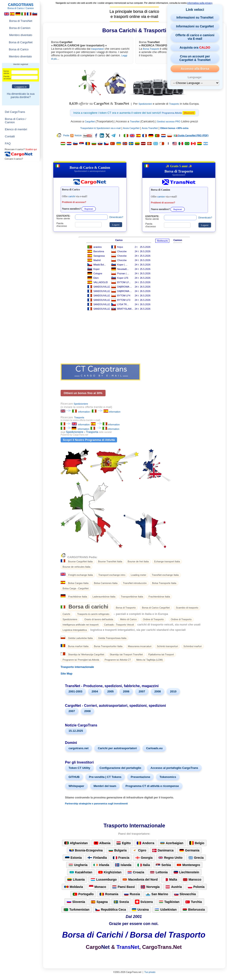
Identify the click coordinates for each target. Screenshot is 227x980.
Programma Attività (172, 113)
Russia (132, 894)
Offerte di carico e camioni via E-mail (195, 37)
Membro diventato (21, 35)
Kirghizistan (110, 872)
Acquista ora (195, 47)
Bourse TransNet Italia (110, 561)
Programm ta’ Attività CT (118, 660)
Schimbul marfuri (193, 646)
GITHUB (74, 777)
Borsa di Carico (19, 49)
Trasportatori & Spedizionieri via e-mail (101, 128)
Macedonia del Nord (140, 880)
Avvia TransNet (150, 128)
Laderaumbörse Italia (104, 597)
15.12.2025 (76, 731)
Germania (189, 850)
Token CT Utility (79, 768)
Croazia (136, 872)
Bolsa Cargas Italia (78, 583)
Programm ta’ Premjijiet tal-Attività (81, 660)
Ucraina (140, 910)
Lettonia (159, 872)
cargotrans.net (79, 748)
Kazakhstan (81, 872)
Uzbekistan (166, 910)
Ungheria (78, 865)
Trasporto (174, 104)
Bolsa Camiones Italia (106, 583)
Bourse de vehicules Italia (76, 567)
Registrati (89, 209)
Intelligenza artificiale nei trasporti (81, 625)
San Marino (157, 894)
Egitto (124, 843)
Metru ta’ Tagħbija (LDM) (150, 660)
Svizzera (144, 902)
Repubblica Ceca (111, 910)
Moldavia (74, 887)
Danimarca (163, 850)
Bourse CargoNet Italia (80, 561)
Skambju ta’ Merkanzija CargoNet (86, 654)
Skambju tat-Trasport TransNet (126, 654)
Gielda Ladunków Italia (80, 638)
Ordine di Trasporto (153, 619)
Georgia (144, 858)
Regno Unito (170, 858)
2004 (95, 691)
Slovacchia (185, 894)
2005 (111, 691)
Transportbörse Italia (132, 597)
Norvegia (150, 887)
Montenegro (188, 865)
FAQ (8, 143)
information (84, 412)
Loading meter (139, 575)
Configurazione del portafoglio (120, 768)
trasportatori (97, 49)
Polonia (196, 887)
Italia (144, 865)
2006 (126, 691)
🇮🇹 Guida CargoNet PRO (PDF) (191, 135)
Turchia (194, 902)
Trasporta (79, 417)
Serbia (163, 865)
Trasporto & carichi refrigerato (93, 614)
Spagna (99, 902)
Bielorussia (194, 910)
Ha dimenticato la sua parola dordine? (21, 95)
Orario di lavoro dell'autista (99, 619)
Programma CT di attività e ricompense (152, 786)
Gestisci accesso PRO (169, 121)
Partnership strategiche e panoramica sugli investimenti (96, 804)
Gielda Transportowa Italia (112, 638)
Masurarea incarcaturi (140, 646)
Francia (121, 858)
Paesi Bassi (124, 887)
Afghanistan (76, 843)
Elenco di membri (16, 129)
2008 (158, 691)
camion (161, 197)
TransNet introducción (135, 583)
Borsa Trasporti (151, 49)
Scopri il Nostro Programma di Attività (89, 440)
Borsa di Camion (20, 28)
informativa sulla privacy (200, 3)
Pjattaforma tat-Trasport (161, 654)
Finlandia (97, 858)
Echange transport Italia (167, 561)
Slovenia (76, 902)
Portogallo (83, 894)
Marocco (192, 880)
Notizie (76, 135)
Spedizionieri (145, 104)
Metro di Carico (128, 619)
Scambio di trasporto (187, 608)
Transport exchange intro (112, 575)
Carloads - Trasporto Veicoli (119, 625)
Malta (170, 880)
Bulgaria (118, 850)
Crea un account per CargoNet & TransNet (195, 58)
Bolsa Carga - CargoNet (76, 588)
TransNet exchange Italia (165, 575)
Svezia (121, 902)
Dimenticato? (116, 217)
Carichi (66, 614)
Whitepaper (76, 786)
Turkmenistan (77, 910)
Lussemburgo (104, 880)
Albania (102, 843)
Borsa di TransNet (21, 21)
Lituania (76, 880)
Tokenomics (168, 777)
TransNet (135, 121)
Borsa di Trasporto (126, 608)
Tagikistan (169, 902)
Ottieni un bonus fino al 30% (83, 393)
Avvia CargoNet (131, 128)
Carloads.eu (154, 748)
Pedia (63, 135)
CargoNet (90, 121)
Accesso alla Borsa (195, 69)
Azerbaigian (172, 843)
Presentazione (140, 777)
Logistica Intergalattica (75, 630)
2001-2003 (75, 691)
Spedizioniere (81, 404)
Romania (109, 894)
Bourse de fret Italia (138, 561)
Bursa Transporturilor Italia (108, 646)
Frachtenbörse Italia (159, 597)
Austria (174, 887)
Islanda (123, 865)
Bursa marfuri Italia (78, 646)
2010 (173, 691)
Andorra (145, 843)
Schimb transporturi (167, 646)
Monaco (98, 887)
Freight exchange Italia (80, 575)
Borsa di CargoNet (21, 42)
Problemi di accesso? (74, 202)
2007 (142, 691)
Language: (195, 77)
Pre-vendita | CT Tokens (105, 777)
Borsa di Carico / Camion (15, 121)
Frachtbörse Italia (78, 597)
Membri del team (105, 786)
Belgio (197, 843)
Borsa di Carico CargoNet (156, 608)
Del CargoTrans (15, 112)
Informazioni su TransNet (195, 17)
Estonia (73, 858)
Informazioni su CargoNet (195, 26)
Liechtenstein (186, 872)
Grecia (196, 858)
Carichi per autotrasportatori (117, 748)
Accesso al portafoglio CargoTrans (174, 768)
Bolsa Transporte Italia (164, 583)
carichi (72, 196)
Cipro (139, 850)
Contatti (10, 136)
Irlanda (101, 865)
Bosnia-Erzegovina (86, 850)
